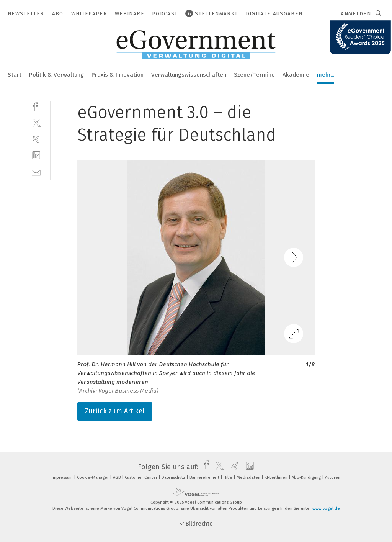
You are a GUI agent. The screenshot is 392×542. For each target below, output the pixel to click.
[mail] (36, 172)
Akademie (296, 75)
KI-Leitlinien (277, 477)
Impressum (63, 477)
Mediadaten (249, 477)
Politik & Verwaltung (56, 75)
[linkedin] (36, 155)
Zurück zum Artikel (115, 411)
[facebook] (36, 106)
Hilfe (229, 477)
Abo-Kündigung (307, 477)
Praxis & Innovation (118, 75)
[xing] (36, 139)
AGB (117, 477)
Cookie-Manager (93, 477)
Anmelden (356, 14)
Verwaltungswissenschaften (189, 75)
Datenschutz (174, 477)
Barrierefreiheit (205, 477)
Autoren (333, 477)
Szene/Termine (254, 75)
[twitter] (36, 122)
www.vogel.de (326, 508)
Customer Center (142, 477)
